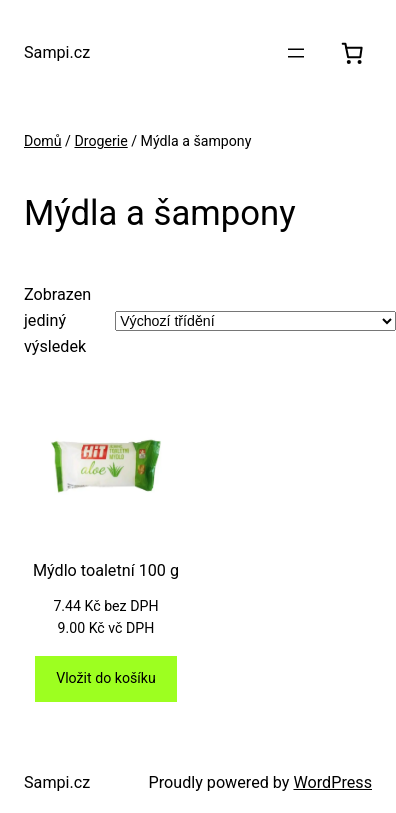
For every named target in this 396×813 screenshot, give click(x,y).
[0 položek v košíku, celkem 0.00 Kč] (352, 53)
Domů (43, 141)
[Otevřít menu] (296, 53)
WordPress (332, 782)
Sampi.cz (57, 52)
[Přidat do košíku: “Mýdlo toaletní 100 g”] (105, 679)
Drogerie (100, 141)
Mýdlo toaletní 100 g (106, 570)
